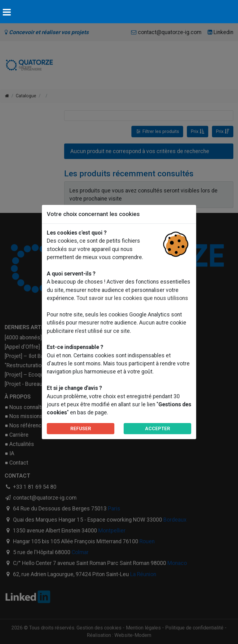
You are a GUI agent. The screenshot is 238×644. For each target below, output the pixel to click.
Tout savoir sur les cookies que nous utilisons (132, 298)
